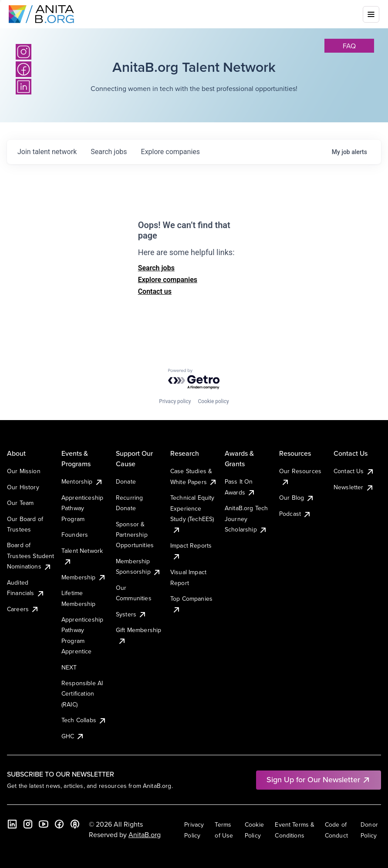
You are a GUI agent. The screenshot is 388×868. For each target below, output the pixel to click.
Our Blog (297, 498)
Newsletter (354, 487)
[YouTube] (44, 824)
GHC (73, 736)
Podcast (295, 514)
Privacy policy (175, 401)
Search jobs (156, 268)
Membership (84, 577)
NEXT (69, 667)
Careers (23, 609)
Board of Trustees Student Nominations (31, 556)
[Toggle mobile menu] (371, 14)
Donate (126, 481)
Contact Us (354, 471)
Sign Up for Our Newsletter (319, 779)
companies (170, 152)
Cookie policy (213, 401)
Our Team (20, 503)
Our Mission (24, 471)
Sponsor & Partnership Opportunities (135, 535)
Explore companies (168, 280)
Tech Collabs (84, 720)
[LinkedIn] (12, 824)
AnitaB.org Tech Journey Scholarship (246, 519)
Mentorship (82, 481)
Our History (23, 487)
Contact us (155, 291)
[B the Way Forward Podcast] (75, 824)
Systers (131, 614)
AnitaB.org (145, 834)
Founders (75, 535)
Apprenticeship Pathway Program (82, 508)
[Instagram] (24, 52)
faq (349, 46)
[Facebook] (59, 824)
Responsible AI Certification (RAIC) (82, 694)
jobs (109, 152)
